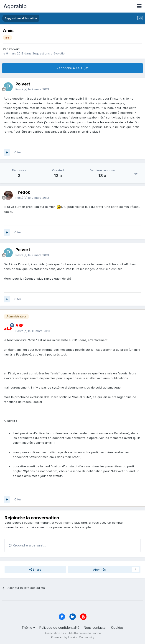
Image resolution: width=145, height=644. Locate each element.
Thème (28, 627)
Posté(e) (32, 89)
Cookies (117, 627)
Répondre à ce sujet (72, 68)
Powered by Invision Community (73, 637)
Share (35, 569)
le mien (50, 207)
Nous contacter (95, 627)
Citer (18, 152)
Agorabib (15, 6)
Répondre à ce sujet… (27, 545)
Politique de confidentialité (59, 627)
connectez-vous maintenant (25, 527)
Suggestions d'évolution (49, 53)
